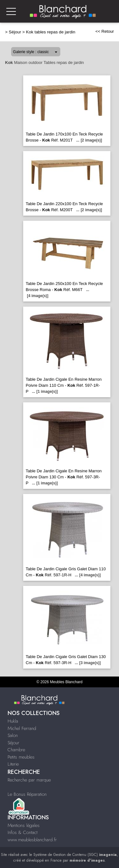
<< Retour (105, 31)
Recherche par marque (29, 780)
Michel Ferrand (22, 728)
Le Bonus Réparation (27, 794)
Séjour (15, 32)
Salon (13, 735)
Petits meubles (21, 757)
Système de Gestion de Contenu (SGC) (75, 855)
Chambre (16, 750)
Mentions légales (24, 825)
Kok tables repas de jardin (51, 32)
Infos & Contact (23, 832)
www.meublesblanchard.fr (32, 840)
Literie (13, 764)
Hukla (13, 721)
